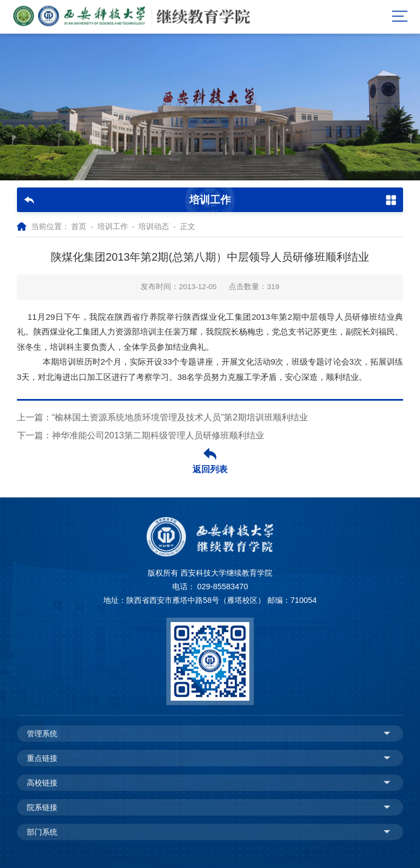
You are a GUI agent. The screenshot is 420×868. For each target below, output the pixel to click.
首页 (79, 227)
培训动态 (154, 227)
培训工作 (113, 227)
